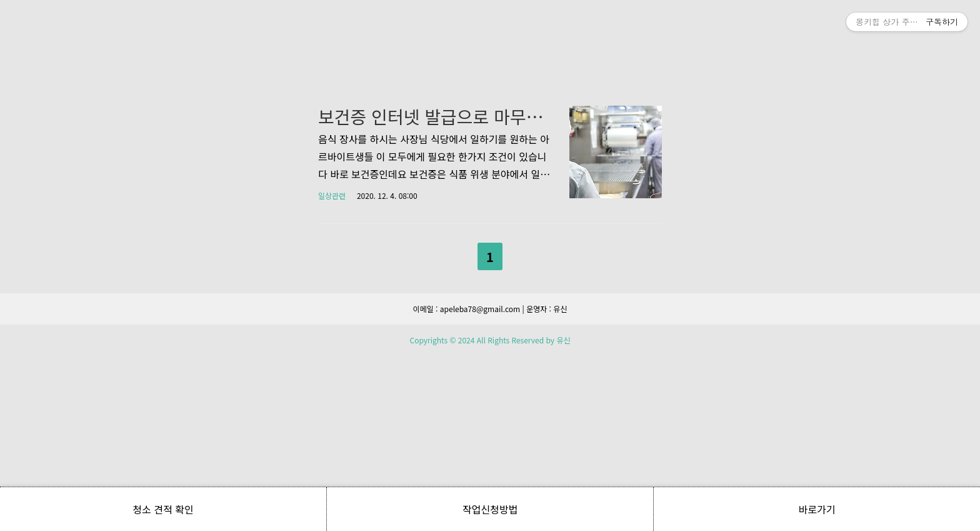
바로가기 (817, 509)
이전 (457, 429)
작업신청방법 (490, 509)
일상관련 (332, 371)
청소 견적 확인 (163, 509)
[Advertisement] (490, 119)
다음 (522, 429)
